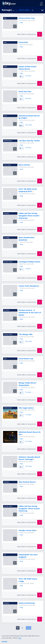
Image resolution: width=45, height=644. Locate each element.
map (21, 22)
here (20, 638)
